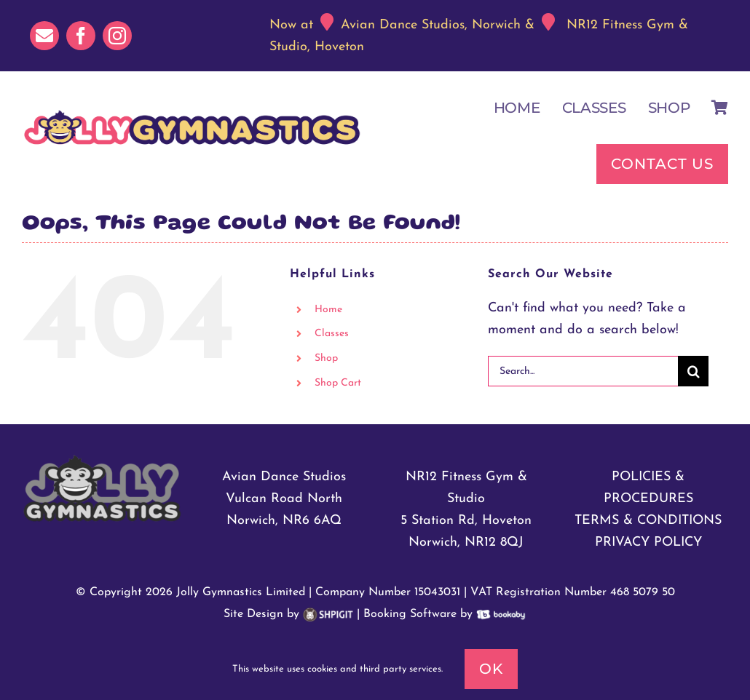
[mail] (44, 36)
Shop (326, 358)
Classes (332, 334)
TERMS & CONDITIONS (648, 521)
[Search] (693, 371)
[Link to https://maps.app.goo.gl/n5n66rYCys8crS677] (548, 22)
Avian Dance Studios (284, 477)
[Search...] (583, 371)
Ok (491, 669)
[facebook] (81, 36)
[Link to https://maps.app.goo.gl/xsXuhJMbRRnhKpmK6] (327, 22)
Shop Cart (338, 383)
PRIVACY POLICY (648, 542)
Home (328, 310)
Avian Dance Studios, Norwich (431, 25)
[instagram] (117, 36)
